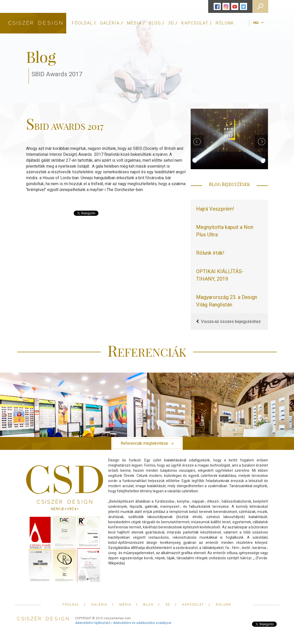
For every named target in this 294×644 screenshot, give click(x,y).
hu (256, 23)
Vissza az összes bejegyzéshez (228, 321)
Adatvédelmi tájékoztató (93, 623)
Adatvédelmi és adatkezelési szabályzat (142, 623)
